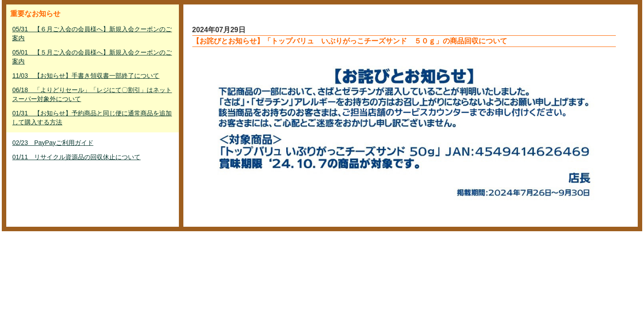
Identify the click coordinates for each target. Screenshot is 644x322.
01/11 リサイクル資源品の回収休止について (76, 157)
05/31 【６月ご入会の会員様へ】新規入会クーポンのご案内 (92, 34)
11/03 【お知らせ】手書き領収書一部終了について (86, 76)
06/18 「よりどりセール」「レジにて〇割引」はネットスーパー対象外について (92, 94)
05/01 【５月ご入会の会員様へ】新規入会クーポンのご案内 (92, 57)
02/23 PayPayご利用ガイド (53, 143)
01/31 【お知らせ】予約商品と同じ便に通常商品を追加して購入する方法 (92, 118)
